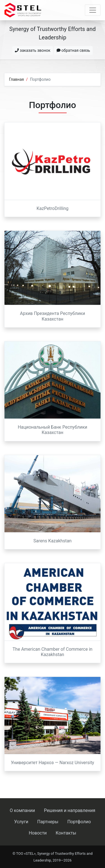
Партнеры (48, 822)
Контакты (66, 833)
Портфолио (79, 822)
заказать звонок (33, 50)
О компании (22, 810)
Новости (38, 833)
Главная (16, 79)
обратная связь (73, 50)
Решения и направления (70, 810)
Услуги (21, 822)
